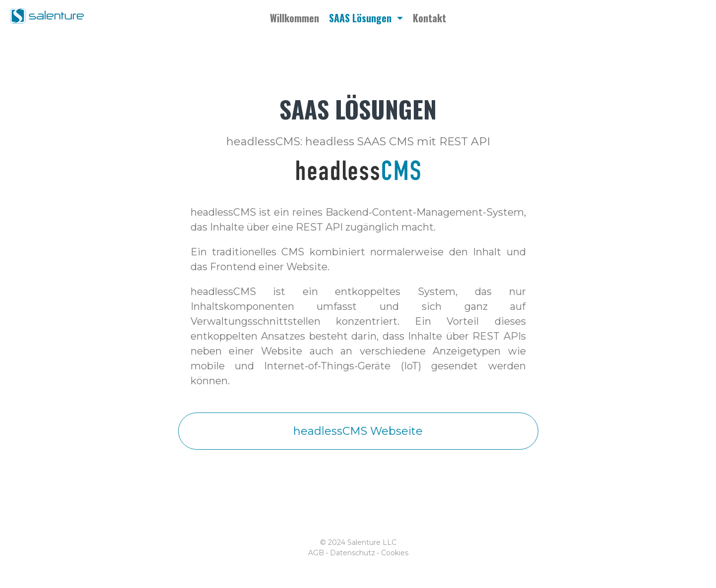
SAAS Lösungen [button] (361, 18)
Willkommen (294, 18)
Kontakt (429, 18)
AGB (316, 553)
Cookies (395, 553)
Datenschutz (353, 553)
